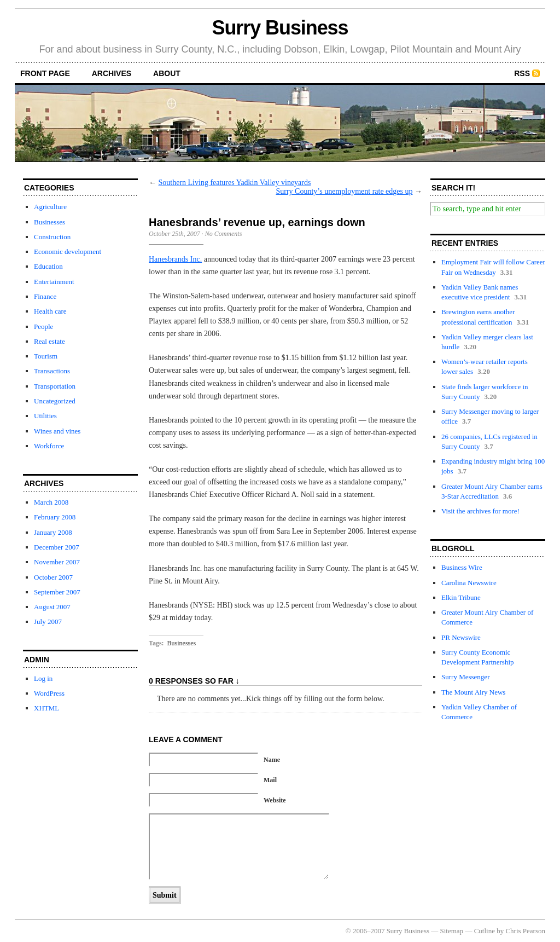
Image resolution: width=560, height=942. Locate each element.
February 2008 (55, 517)
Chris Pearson (525, 931)
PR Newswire (461, 637)
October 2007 (53, 577)
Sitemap (452, 931)
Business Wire (462, 567)
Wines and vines (57, 431)
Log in (43, 678)
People (43, 326)
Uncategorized (55, 401)
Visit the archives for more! (480, 511)
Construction (52, 237)
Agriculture (50, 207)
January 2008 (53, 532)
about (167, 73)
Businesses (49, 222)
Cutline (485, 931)
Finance (45, 296)
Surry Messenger (465, 677)
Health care (50, 311)
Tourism (46, 356)
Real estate (49, 341)
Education (48, 266)
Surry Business (280, 28)
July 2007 (48, 622)
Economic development (68, 252)
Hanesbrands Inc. (175, 259)
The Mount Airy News (473, 692)
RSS (522, 73)
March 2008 (51, 502)
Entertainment (54, 282)
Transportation (55, 386)
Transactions (52, 371)
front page (45, 73)
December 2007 (57, 547)
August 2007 (52, 607)
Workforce (49, 446)
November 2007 (57, 562)
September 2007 (57, 592)
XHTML (46, 708)
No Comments (224, 234)
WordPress (49, 693)
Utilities (45, 416)
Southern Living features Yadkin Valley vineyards (235, 183)
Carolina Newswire (469, 583)
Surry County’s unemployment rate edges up (344, 191)
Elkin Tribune (461, 597)
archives (112, 73)
